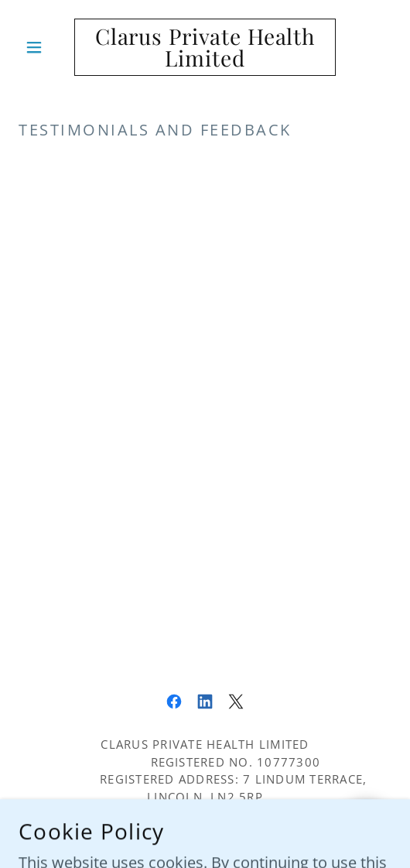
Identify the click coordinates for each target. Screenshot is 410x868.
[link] (205, 47)
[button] (46, 47)
